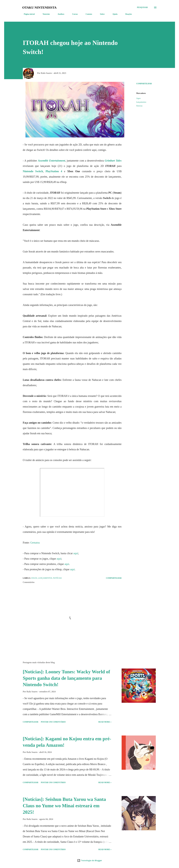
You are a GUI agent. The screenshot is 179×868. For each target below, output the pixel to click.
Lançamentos (141, 102)
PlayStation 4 (54, 171)
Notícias (139, 106)
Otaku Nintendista (39, 7)
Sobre (101, 14)
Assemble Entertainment (52, 161)
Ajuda (113, 14)
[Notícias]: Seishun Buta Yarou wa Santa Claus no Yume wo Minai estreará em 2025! (64, 806)
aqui (76, 553)
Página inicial (28, 14)
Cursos (73, 14)
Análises (59, 14)
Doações (127, 14)
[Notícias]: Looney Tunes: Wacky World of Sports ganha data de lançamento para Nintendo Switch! (66, 678)
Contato (87, 14)
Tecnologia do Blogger (90, 860)
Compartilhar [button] (144, 84)
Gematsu (35, 543)
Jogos (138, 98)
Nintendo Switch (33, 171)
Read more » (105, 722)
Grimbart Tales (113, 161)
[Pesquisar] (142, 7)
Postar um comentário (53, 722)
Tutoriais (45, 14)
